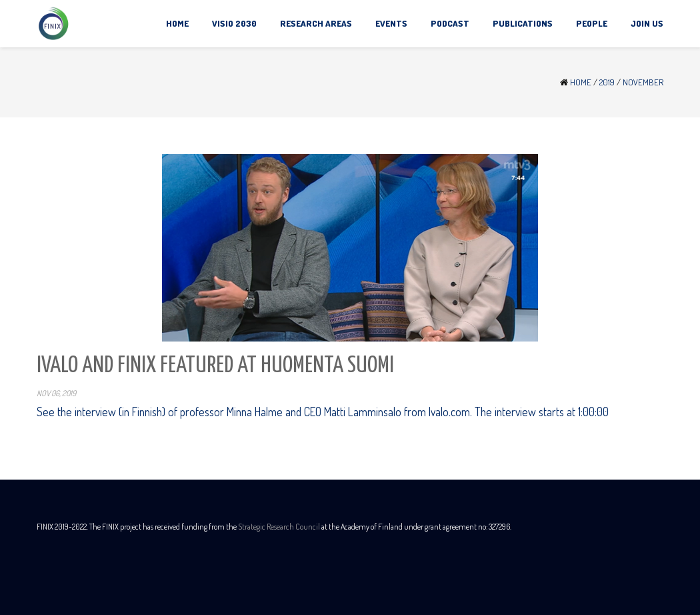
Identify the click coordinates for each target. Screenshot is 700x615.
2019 (607, 82)
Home (581, 82)
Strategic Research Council (279, 527)
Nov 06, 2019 (56, 393)
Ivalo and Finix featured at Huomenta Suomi (215, 366)
